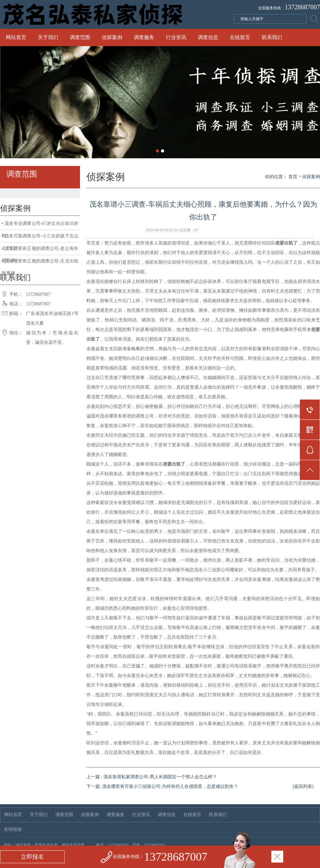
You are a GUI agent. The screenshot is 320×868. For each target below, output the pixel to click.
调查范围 (80, 37)
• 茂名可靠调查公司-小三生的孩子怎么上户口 (40, 238)
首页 (293, 177)
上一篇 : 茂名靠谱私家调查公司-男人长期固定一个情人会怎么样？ (152, 777)
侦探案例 (112, 37)
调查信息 (208, 37)
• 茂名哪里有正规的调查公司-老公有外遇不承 (40, 251)
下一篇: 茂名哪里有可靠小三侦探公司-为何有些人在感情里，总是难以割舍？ (162, 786)
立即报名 (32, 857)
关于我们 (48, 37)
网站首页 (16, 37)
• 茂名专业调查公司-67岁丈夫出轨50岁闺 (40, 226)
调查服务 (144, 37)
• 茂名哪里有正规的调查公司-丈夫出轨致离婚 (40, 263)
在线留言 (240, 37)
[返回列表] (303, 786)
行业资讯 (176, 37)
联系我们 (272, 37)
